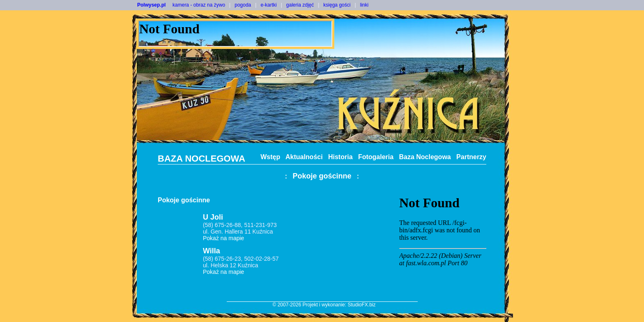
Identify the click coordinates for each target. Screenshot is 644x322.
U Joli (213, 217)
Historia (340, 157)
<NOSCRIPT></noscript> (235, 34)
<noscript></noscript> (443, 245)
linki (365, 5)
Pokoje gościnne (322, 176)
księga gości (337, 5)
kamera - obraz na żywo (199, 5)
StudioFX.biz (361, 305)
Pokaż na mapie (223, 238)
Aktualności (304, 157)
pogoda (243, 5)
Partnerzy (471, 157)
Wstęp (270, 157)
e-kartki (268, 5)
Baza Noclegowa (425, 157)
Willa (212, 251)
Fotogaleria (376, 157)
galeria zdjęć (300, 5)
